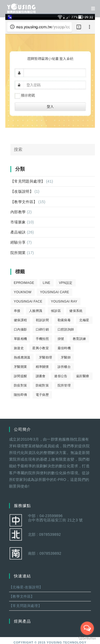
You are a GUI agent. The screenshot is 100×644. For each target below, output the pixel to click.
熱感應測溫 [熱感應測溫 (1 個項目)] (22, 357)
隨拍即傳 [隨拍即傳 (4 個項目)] (21, 395)
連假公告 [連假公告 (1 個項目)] (61, 376)
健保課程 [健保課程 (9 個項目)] (21, 320)
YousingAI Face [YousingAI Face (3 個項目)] (28, 301)
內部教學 (18, 212)
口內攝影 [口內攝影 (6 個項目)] (21, 329)
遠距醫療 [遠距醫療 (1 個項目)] (83, 376)
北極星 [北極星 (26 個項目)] (84, 320)
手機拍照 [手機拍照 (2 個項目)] (42, 339)
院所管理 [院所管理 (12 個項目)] (64, 385)
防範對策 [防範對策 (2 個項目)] (42, 385)
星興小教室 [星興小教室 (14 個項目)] (41, 348)
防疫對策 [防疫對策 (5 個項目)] (21, 385)
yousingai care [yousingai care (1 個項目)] (55, 292)
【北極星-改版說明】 (26, 587)
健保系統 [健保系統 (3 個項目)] (76, 311)
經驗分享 (18, 242)
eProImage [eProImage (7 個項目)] (24, 283)
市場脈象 (18, 222)
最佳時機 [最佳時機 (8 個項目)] (64, 348)
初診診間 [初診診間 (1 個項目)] (42, 320)
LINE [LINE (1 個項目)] (46, 283)
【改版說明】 (22, 191)
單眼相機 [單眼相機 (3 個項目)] (21, 339)
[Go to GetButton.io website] (87, 639)
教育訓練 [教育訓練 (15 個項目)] (79, 339)
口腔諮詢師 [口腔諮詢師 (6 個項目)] (66, 329)
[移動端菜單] (91, 9)
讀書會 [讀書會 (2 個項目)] (41, 376)
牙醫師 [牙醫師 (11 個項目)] (66, 357)
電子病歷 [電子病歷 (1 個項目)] (42, 395)
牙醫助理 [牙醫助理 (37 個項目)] (46, 357)
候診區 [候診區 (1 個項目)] (56, 311)
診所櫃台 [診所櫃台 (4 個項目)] (64, 367)
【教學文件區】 (24, 202)
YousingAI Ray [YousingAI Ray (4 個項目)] (64, 301)
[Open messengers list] (87, 628)
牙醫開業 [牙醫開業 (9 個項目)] (21, 367)
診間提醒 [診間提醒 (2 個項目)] (21, 376)
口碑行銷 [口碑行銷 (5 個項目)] (42, 329)
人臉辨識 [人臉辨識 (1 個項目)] (36, 311)
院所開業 (18, 253)
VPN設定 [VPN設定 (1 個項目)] (66, 283)
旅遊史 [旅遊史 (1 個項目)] (19, 348)
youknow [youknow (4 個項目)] (23, 292)
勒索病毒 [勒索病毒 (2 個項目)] (64, 320)
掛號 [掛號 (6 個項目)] (61, 339)
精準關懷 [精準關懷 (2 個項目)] (42, 367)
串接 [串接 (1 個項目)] (17, 311)
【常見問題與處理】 (28, 181)
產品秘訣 (18, 232)
